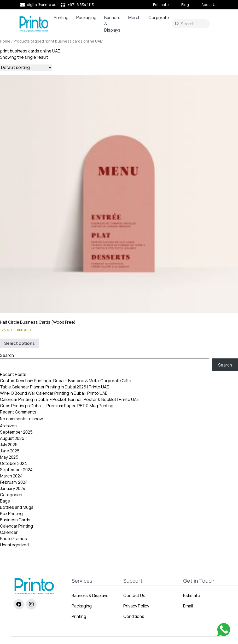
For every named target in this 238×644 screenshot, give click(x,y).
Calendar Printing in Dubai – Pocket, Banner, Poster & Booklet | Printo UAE (69, 399)
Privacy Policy (136, 606)
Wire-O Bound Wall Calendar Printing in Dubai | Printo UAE (54, 393)
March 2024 (11, 476)
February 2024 (14, 482)
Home (5, 41)
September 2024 (16, 470)
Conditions (134, 616)
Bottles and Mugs (17, 507)
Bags (5, 501)
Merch (134, 17)
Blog (185, 5)
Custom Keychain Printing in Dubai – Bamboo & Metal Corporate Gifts (66, 381)
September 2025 (16, 432)
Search (7, 355)
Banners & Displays (112, 24)
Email (188, 606)
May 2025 (9, 457)
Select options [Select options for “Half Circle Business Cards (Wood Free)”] (19, 343)
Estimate (161, 5)
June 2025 (10, 451)
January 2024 (13, 488)
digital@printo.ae (42, 5)
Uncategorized (14, 545)
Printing (61, 17)
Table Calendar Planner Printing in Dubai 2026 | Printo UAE (54, 387)
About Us (210, 5)
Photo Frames (13, 539)
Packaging (86, 17)
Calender (9, 532)
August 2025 (12, 438)
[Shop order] (26, 68)
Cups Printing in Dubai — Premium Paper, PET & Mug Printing (57, 406)
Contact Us (134, 595)
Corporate (159, 17)
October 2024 (13, 463)
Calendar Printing (16, 526)
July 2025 (9, 445)
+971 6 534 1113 (81, 5)
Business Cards (15, 520)
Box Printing (11, 513)
